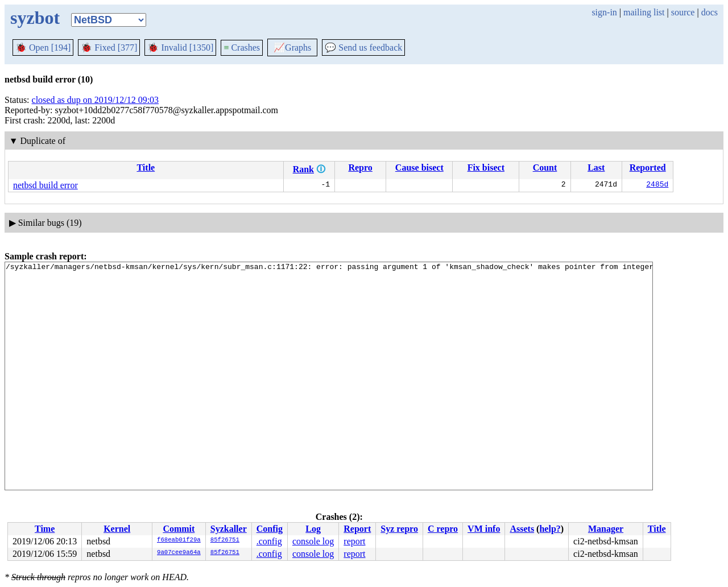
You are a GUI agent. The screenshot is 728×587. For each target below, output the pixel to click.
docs (710, 12)
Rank (303, 169)
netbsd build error (45, 185)
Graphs (292, 47)
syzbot (35, 18)
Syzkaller (229, 529)
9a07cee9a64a (179, 553)
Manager (606, 529)
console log (313, 541)
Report (357, 529)
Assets (522, 529)
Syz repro (399, 529)
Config (270, 529)
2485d (657, 185)
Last (596, 168)
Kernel (117, 529)
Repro (360, 168)
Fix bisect (486, 168)
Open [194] (43, 47)
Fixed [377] (109, 47)
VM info (484, 529)
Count (545, 168)
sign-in (604, 12)
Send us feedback (363, 47)
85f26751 (225, 540)
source (683, 12)
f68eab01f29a (179, 540)
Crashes (242, 47)
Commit (179, 529)
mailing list (644, 12)
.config (269, 541)
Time (45, 529)
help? (550, 529)
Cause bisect (419, 168)
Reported (648, 168)
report (354, 541)
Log (313, 529)
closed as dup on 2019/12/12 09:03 (96, 100)
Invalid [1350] (180, 47)
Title (146, 168)
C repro (443, 529)
